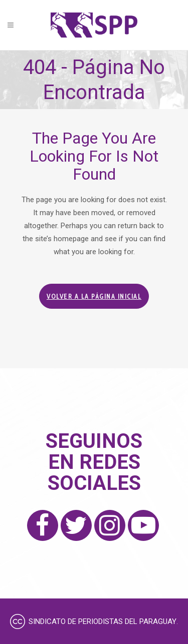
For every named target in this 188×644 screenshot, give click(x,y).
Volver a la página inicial (94, 296)
